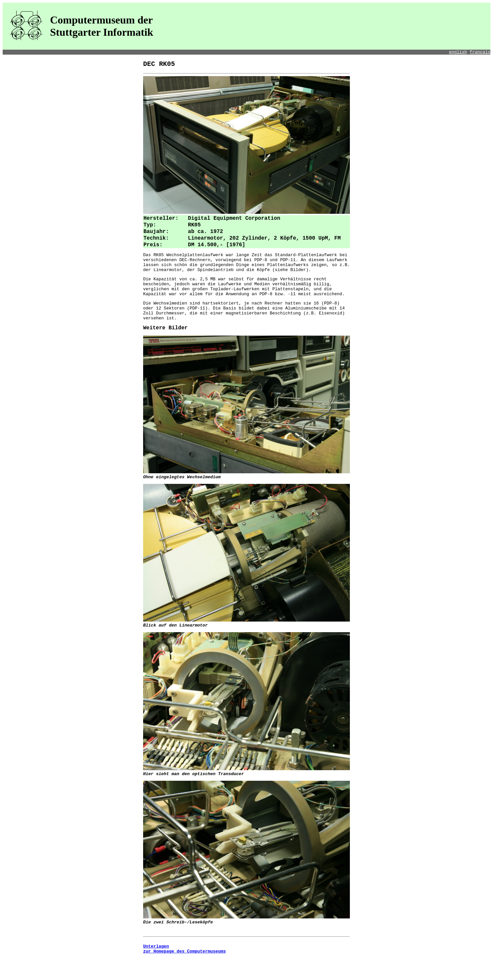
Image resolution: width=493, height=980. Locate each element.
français (480, 53)
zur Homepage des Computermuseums (185, 974)
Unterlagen (156, 968)
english (458, 53)
